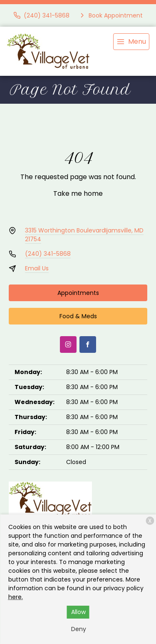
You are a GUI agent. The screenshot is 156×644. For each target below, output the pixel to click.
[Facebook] (88, 344)
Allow (78, 612)
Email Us (37, 268)
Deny (79, 629)
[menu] (131, 42)
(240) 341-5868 (48, 254)
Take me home (78, 193)
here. (16, 597)
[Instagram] (68, 344)
